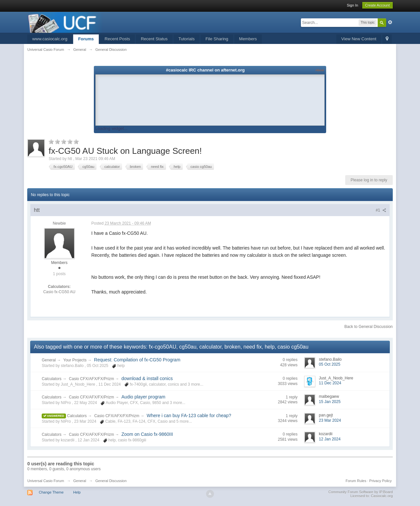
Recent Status (154, 39)
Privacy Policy (380, 481)
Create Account (378, 5)
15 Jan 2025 (330, 402)
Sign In (352, 5)
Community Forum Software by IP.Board (361, 492)
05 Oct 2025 (330, 364)
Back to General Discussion (368, 327)
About (320, 70)
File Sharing (217, 39)
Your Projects (75, 360)
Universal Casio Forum (46, 481)
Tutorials (187, 39)
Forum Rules (356, 481)
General (49, 360)
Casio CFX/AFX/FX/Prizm (92, 379)
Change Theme (51, 492)
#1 (381, 210)
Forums (86, 39)
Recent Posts (117, 39)
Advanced (390, 22)
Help (77, 492)
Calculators (52, 379)
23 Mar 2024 (330, 420)
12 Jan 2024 (330, 439)
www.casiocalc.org (50, 39)
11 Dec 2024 (330, 383)
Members (248, 39)
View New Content (359, 39)
